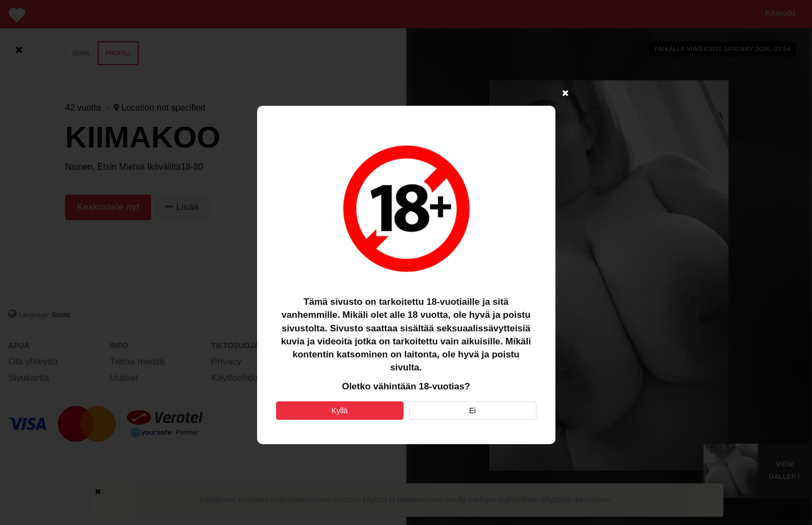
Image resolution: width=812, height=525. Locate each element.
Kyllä (340, 411)
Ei (472, 411)
